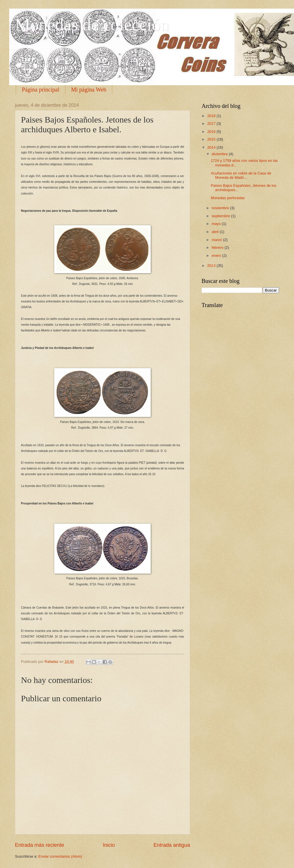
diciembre (220, 154)
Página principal (41, 90)
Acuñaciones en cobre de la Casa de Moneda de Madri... (241, 175)
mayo (217, 224)
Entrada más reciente (39, 845)
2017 (212, 124)
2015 (212, 139)
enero (217, 256)
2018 (212, 116)
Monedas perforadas (228, 198)
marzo (217, 240)
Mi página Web (89, 90)
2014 (212, 147)
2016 (212, 132)
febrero (218, 247)
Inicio (109, 845)
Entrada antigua (172, 845)
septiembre (221, 216)
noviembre (221, 208)
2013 (212, 266)
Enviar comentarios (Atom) (60, 856)
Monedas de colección (92, 25)
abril (216, 232)
